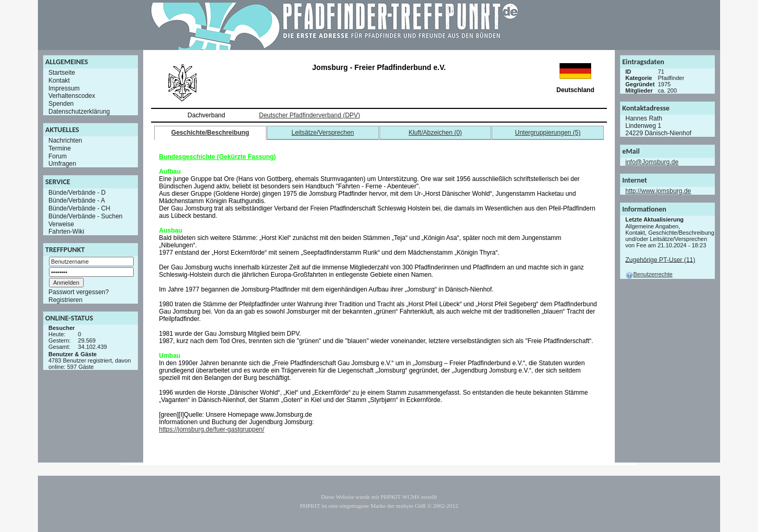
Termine (60, 148)
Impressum (64, 88)
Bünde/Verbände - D (77, 193)
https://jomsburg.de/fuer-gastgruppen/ (212, 429)
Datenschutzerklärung (79, 112)
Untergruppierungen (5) (548, 133)
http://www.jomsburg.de (658, 191)
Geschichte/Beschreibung (210, 133)
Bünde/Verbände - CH (79, 208)
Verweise (61, 224)
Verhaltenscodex (72, 96)
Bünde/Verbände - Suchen (86, 216)
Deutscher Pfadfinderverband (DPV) (310, 115)
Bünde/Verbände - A (77, 200)
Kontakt (59, 81)
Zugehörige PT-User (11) (660, 259)
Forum (58, 156)
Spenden (61, 104)
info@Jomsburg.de (652, 162)
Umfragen (62, 164)
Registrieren (66, 300)
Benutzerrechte (649, 274)
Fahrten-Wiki (66, 232)
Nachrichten (65, 140)
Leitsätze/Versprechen (323, 133)
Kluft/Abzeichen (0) (435, 133)
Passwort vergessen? (79, 292)
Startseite (62, 73)
